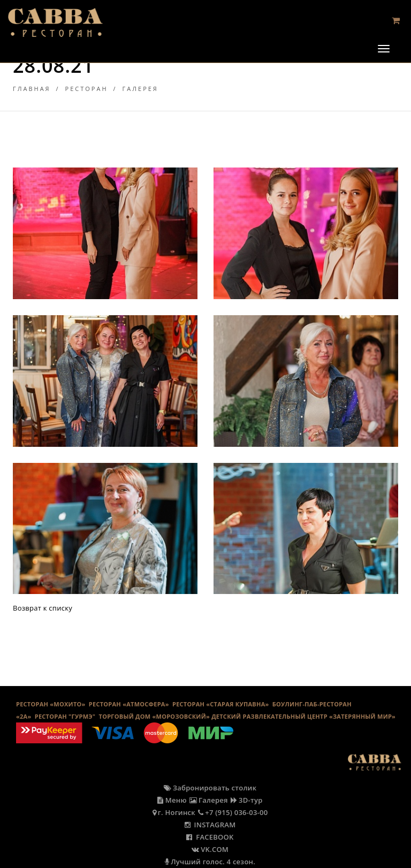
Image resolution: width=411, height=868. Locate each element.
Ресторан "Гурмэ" (65, 716)
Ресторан (87, 89)
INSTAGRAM (210, 825)
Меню (172, 800)
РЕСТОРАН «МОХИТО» (51, 704)
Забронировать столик (210, 788)
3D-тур (247, 800)
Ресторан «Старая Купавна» (221, 704)
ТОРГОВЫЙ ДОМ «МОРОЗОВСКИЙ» (154, 716)
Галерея (140, 89)
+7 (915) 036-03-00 (233, 812)
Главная (32, 89)
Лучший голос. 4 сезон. (210, 862)
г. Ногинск (174, 812)
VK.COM (210, 849)
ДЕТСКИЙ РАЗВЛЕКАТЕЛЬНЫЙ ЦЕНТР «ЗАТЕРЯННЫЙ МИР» (303, 716)
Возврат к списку (43, 608)
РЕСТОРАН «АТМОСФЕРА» (129, 704)
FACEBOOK (210, 837)
